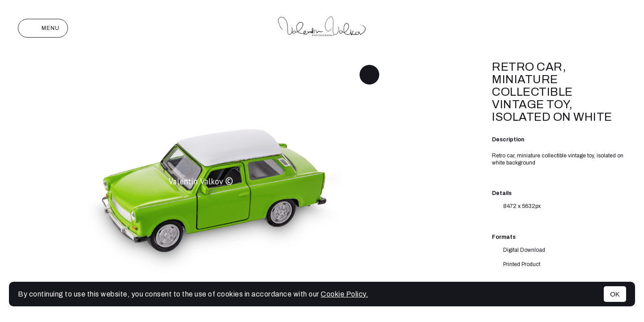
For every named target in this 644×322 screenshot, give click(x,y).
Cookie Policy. (344, 294)
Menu (43, 28)
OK (615, 294)
